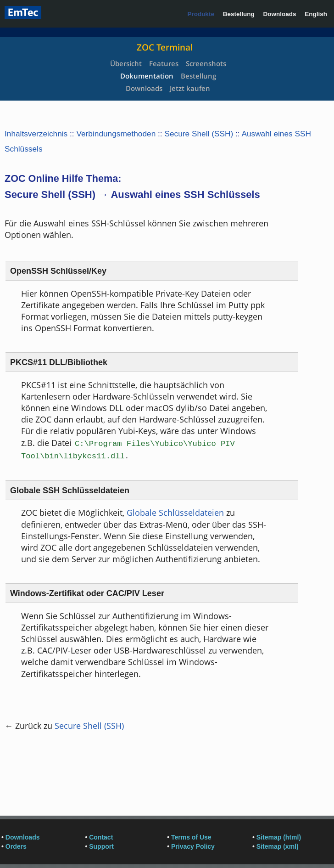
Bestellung (239, 14)
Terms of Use (191, 837)
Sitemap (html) (279, 837)
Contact (101, 837)
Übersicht (126, 63)
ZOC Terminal (165, 47)
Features (164, 63)
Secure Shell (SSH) (199, 134)
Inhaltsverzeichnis (36, 134)
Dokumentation (147, 76)
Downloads (279, 14)
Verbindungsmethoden (116, 134)
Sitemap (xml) (278, 846)
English (316, 14)
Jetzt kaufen (190, 88)
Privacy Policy (193, 846)
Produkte (201, 14)
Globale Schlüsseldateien (175, 513)
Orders (16, 846)
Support (101, 846)
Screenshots (206, 63)
